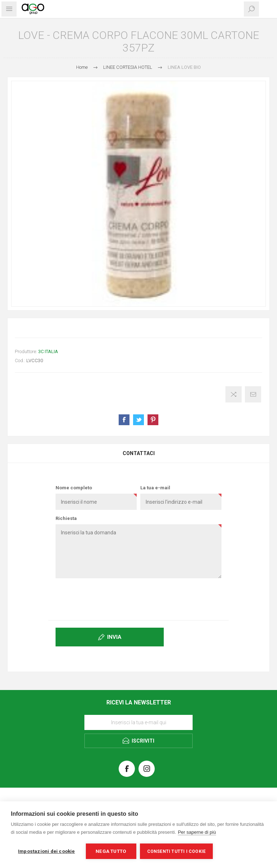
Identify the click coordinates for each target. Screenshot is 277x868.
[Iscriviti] (138, 722)
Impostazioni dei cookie (47, 851)
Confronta (234, 394)
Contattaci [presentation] (139, 453)
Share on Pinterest (153, 420)
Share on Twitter (138, 420)
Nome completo (74, 488)
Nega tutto (111, 851)
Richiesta (66, 518)
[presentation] (138, 598)
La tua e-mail (155, 488)
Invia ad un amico (253, 394)
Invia (114, 637)
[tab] (138, 453)
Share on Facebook (124, 420)
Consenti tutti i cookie (177, 851)
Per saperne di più (197, 832)
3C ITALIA (48, 351)
